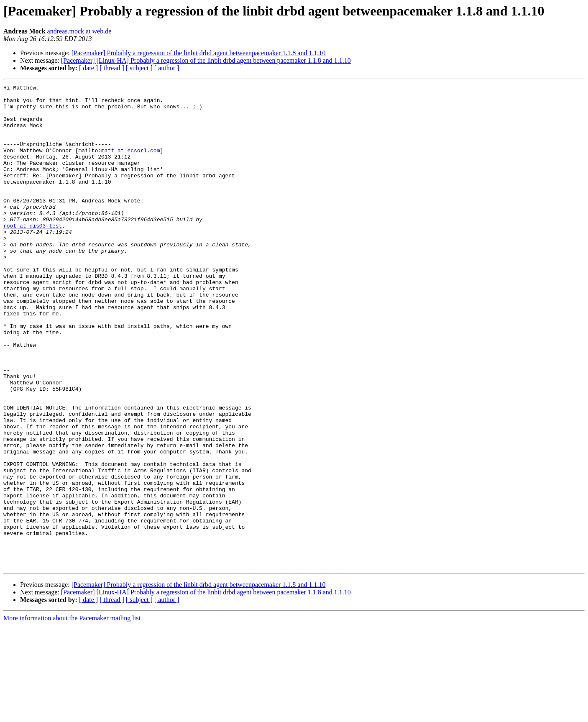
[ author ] (167, 68)
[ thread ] (112, 68)
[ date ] (88, 68)
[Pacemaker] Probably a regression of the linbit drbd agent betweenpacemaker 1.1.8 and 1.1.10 (199, 53)
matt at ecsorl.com (130, 164)
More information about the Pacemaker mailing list (72, 715)
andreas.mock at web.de (79, 31)
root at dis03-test (33, 254)
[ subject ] (139, 68)
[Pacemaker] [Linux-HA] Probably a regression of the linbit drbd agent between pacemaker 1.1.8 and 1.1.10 (206, 60)
